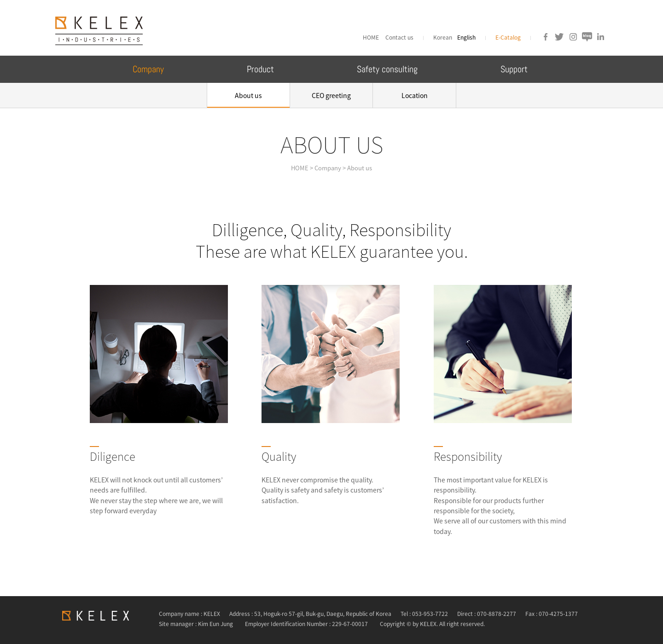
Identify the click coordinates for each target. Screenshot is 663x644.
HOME (372, 37)
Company (148, 69)
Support (514, 69)
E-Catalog (508, 37)
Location (415, 95)
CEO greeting (331, 95)
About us (248, 95)
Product (260, 69)
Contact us (399, 37)
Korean (443, 37)
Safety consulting (387, 69)
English (466, 37)
